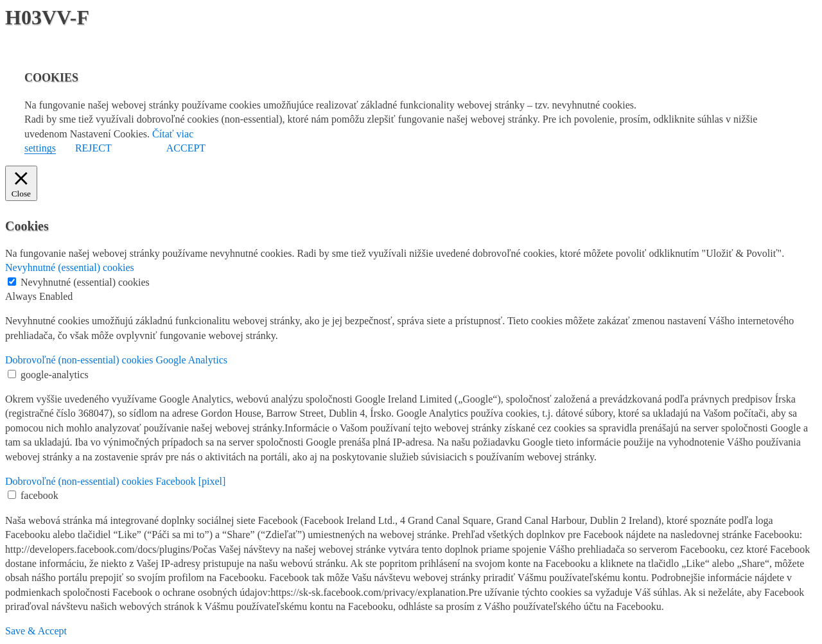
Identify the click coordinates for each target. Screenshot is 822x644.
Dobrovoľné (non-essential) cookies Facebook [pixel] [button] (115, 481)
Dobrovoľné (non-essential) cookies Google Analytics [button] (116, 360)
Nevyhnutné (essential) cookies (85, 282)
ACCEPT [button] (186, 148)
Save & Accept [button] (36, 631)
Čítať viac (173, 134)
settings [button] (40, 148)
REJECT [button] (93, 148)
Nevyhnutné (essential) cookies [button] (70, 267)
